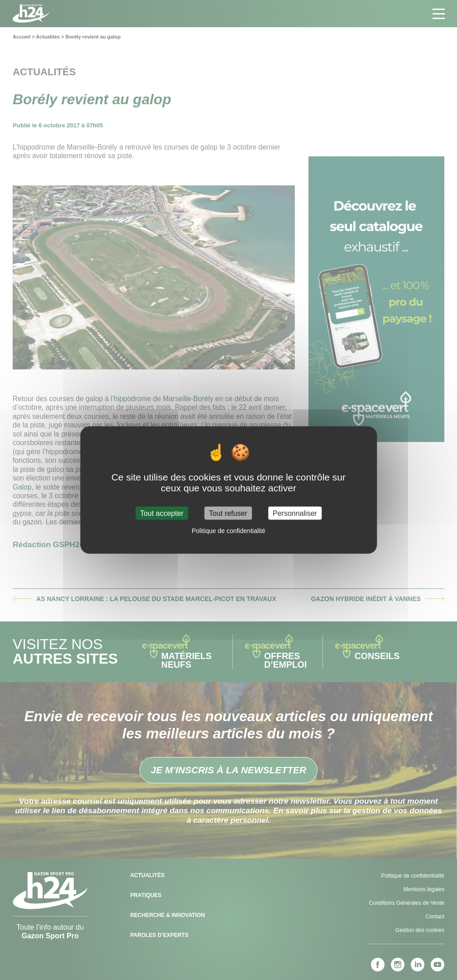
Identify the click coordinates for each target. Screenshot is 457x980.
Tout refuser (228, 513)
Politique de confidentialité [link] (228, 530)
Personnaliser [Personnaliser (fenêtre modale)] (295, 513)
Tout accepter (162, 513)
